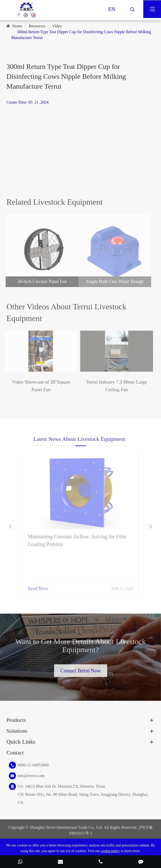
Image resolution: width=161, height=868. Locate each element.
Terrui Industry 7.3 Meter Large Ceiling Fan (115, 386)
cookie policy (110, 851)
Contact (15, 753)
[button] (10, 527)
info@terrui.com (31, 776)
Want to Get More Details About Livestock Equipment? (81, 647)
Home (17, 26)
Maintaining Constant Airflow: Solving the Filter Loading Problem (77, 538)
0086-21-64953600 (33, 765)
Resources (37, 26)
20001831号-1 (80, 833)
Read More (38, 587)
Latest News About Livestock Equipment (79, 440)
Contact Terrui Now (80, 669)
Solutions (17, 731)
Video (57, 26)
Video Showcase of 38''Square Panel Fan (39, 386)
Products (16, 720)
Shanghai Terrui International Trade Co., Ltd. (66, 827)
